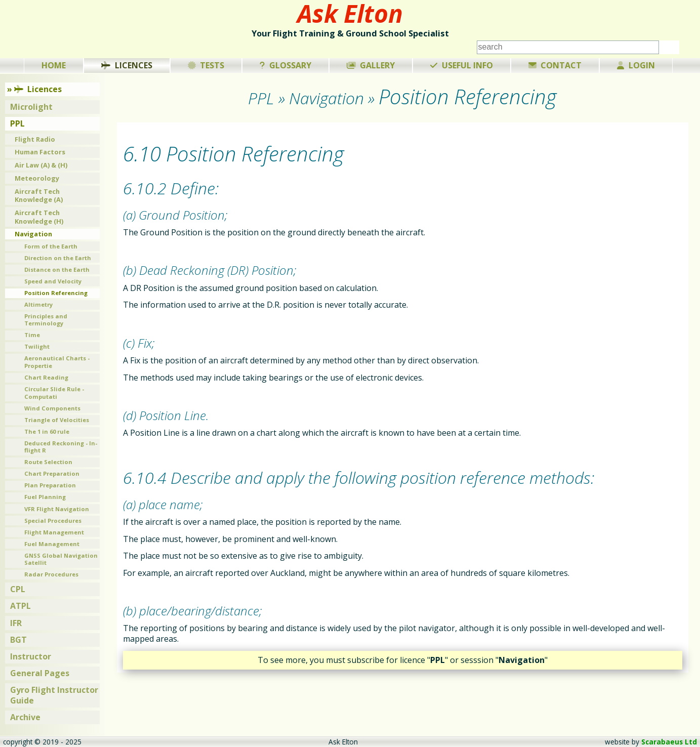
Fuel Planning (45, 497)
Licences (127, 65)
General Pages (40, 673)
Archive (25, 717)
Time (32, 335)
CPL (18, 589)
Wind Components (52, 408)
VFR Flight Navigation (57, 509)
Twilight (37, 346)
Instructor (31, 656)
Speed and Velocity (53, 281)
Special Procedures (53, 521)
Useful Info (462, 65)
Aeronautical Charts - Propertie (57, 362)
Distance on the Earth (57, 269)
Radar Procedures (51, 574)
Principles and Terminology (46, 320)
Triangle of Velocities (57, 420)
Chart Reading (46, 377)
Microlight (31, 107)
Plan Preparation (50, 485)
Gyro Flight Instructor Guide (54, 695)
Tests (206, 65)
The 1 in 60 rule (47, 431)
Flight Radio (35, 139)
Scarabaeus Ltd (669, 742)
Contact (555, 65)
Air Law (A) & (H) (41, 165)
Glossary (285, 65)
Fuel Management (52, 544)
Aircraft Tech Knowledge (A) (39, 196)
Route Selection (48, 462)
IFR (16, 623)
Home (54, 65)
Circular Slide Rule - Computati (54, 393)
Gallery (371, 65)
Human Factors (40, 152)
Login (636, 65)
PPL (17, 123)
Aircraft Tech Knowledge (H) (39, 217)
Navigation (33, 234)
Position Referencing (56, 293)
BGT (18, 640)
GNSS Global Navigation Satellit (61, 559)
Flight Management (54, 532)
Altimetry (38, 304)
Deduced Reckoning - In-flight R (61, 447)
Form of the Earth (51, 246)
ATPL (20, 606)
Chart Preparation (52, 473)
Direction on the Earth (58, 258)
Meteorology (37, 178)
